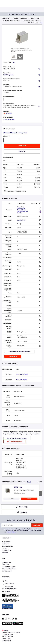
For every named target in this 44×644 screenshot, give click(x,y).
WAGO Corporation (9, 75)
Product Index (6, 18)
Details (29, 499)
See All (29, 482)
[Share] (41, 23)
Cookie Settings (6, 641)
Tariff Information (7, 571)
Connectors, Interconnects (20, 18)
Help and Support (7, 562)
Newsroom (5, 553)
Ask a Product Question (15, 442)
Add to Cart (22, 146)
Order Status (6, 565)
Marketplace (5, 544)
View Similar (13, 357)
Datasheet (7, 113)
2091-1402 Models (9, 119)
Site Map (5, 548)
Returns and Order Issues (9, 569)
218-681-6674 (8, 586)
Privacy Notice (11, 532)
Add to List (22, 152)
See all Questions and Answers (17, 438)
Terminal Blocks (35, 18)
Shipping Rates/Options (9, 567)
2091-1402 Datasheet (22, 374)
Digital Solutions (7, 551)
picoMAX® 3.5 (21, 220)
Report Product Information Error (19, 352)
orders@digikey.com (9, 589)
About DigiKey (6, 542)
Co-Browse (7, 592)
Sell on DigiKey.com (8, 546)
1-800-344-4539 (8, 584)
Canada (5, 630)
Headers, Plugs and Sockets (13, 21)
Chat (5, 581)
